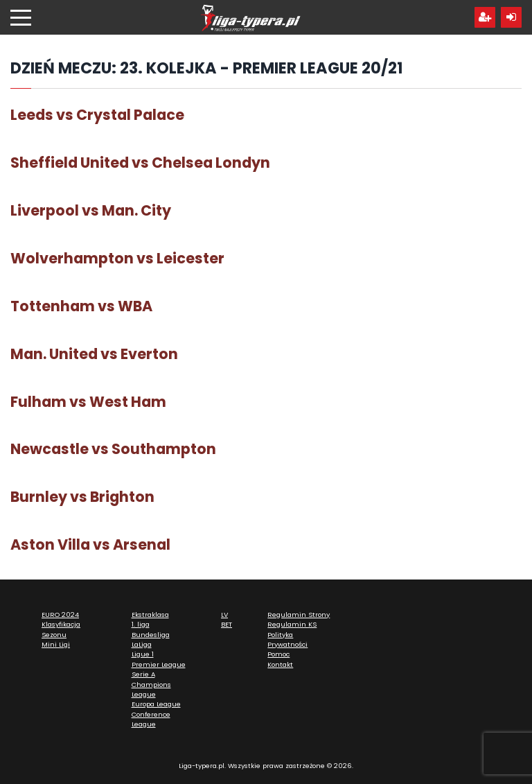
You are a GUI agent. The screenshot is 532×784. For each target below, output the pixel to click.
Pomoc (278, 654)
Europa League (156, 704)
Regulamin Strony (299, 615)
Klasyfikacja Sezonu (61, 629)
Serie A (143, 674)
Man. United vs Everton (94, 354)
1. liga (141, 624)
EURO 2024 (60, 615)
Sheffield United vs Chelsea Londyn (140, 163)
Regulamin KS (292, 624)
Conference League (151, 719)
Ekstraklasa (150, 615)
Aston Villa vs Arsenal (90, 545)
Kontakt (280, 664)
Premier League (159, 664)
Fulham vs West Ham (88, 402)
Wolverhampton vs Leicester (117, 258)
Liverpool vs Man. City (91, 210)
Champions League (151, 689)
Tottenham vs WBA (81, 306)
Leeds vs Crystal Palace (97, 115)
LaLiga (142, 644)
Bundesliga (151, 635)
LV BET (227, 619)
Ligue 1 (143, 654)
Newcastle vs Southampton (113, 449)
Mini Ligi (56, 644)
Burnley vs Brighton (82, 497)
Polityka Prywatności (287, 639)
